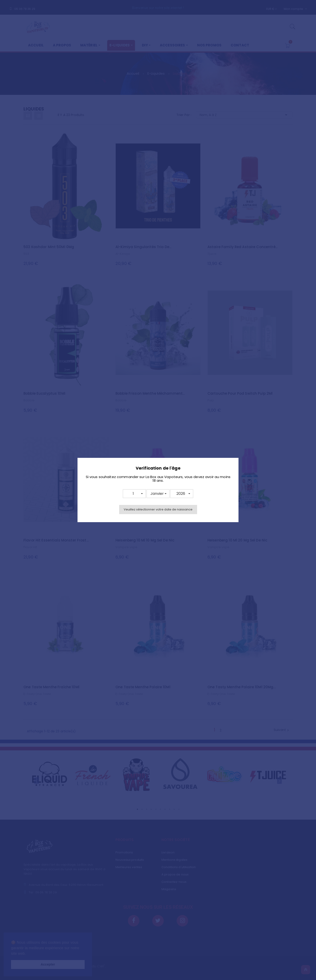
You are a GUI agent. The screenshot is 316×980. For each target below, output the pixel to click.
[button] (134, 494)
